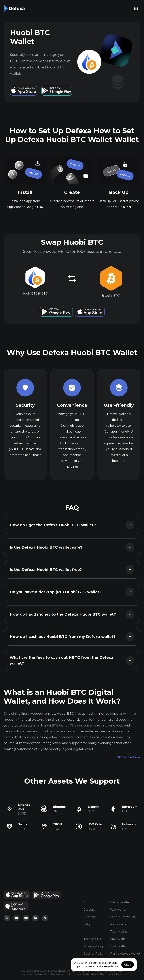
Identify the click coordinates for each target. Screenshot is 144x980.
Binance (59, 807)
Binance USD (24, 807)
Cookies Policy (94, 954)
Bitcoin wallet (120, 902)
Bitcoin (93, 807)
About (88, 902)
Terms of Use (93, 939)
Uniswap (129, 824)
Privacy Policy (94, 946)
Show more (129, 757)
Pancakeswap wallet (125, 954)
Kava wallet (119, 939)
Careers (89, 910)
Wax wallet (118, 910)
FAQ (87, 924)
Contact (89, 917)
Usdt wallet (119, 946)
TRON (57, 824)
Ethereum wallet (123, 917)
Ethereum (130, 807)
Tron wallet (119, 932)
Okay (128, 965)
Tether (24, 824)
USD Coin (95, 824)
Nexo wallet (119, 924)
